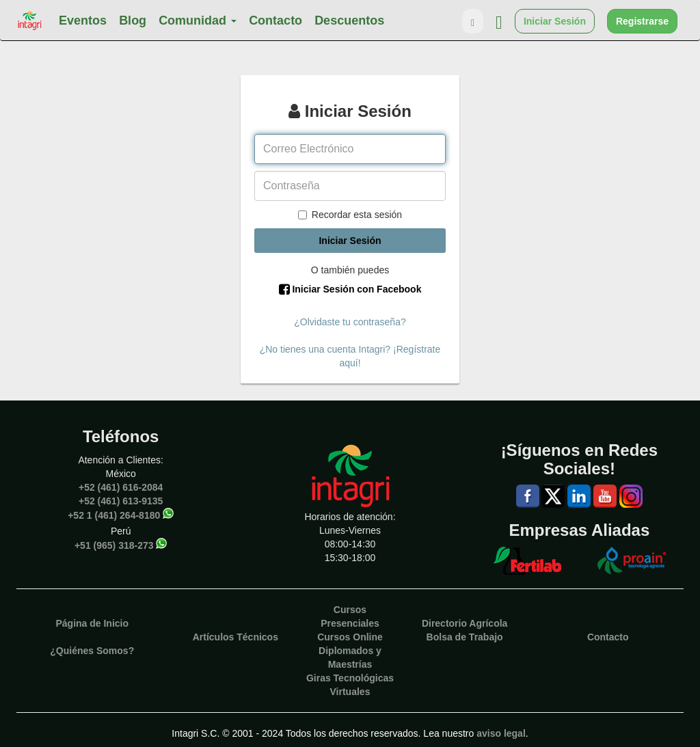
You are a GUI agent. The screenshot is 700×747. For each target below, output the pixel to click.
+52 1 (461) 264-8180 (114, 515)
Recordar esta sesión (350, 215)
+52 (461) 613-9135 (121, 501)
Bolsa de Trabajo (465, 637)
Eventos (83, 21)
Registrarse (642, 21)
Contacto (275, 21)
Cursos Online (350, 637)
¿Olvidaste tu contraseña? (350, 322)
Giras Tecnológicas (350, 678)
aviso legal (501, 733)
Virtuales (350, 692)
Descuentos (349, 21)
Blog (133, 21)
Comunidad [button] (198, 21)
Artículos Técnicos (235, 637)
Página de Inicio (92, 623)
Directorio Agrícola (465, 623)
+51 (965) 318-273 (114, 545)
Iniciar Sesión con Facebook (350, 289)
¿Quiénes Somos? (92, 651)
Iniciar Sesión (555, 21)
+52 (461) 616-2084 (121, 487)
